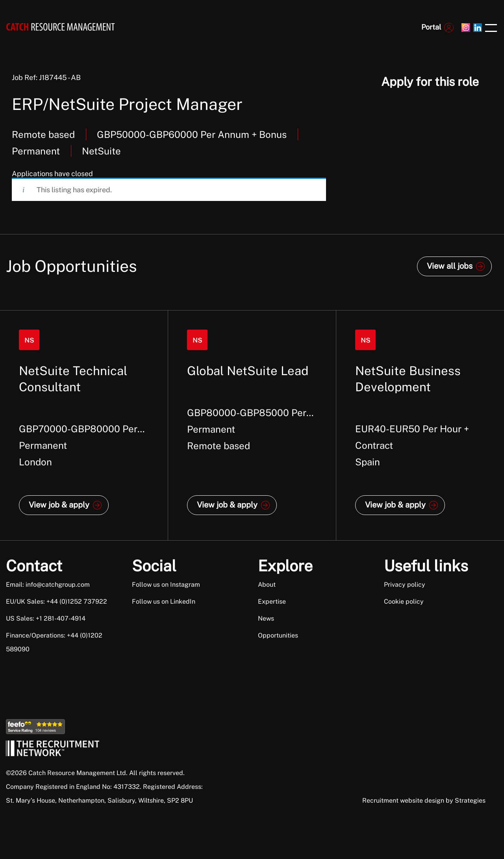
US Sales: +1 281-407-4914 (46, 618)
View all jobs (450, 266)
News (266, 618)
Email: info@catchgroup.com (48, 585)
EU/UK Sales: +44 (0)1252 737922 (57, 601)
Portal (431, 27)
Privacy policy (405, 585)
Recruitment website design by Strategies (424, 800)
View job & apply (59, 505)
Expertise (272, 601)
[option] (84, 425)
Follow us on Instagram (166, 585)
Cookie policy (404, 601)
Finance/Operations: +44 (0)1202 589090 (54, 642)
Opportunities (278, 635)
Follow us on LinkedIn (164, 601)
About (267, 585)
